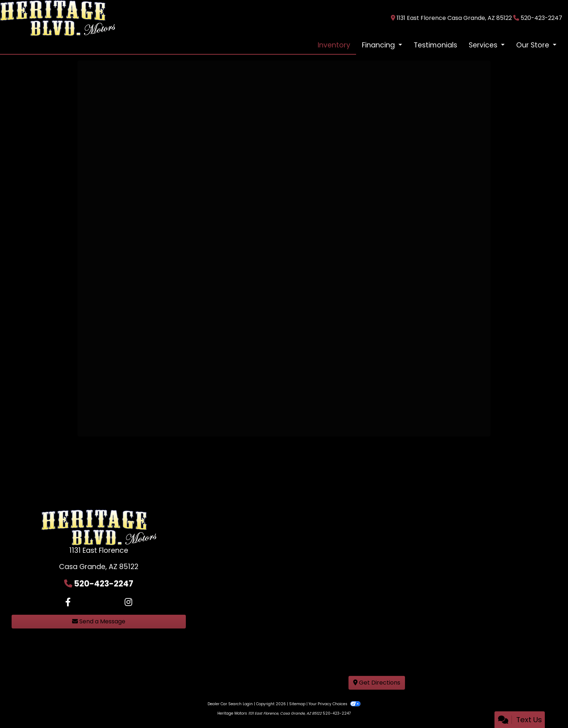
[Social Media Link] (128, 602)
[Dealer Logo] (58, 18)
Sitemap (297, 704)
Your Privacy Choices (335, 704)
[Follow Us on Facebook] (68, 602)
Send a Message (99, 621)
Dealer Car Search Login (230, 704)
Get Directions (377, 683)
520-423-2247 (541, 18)
